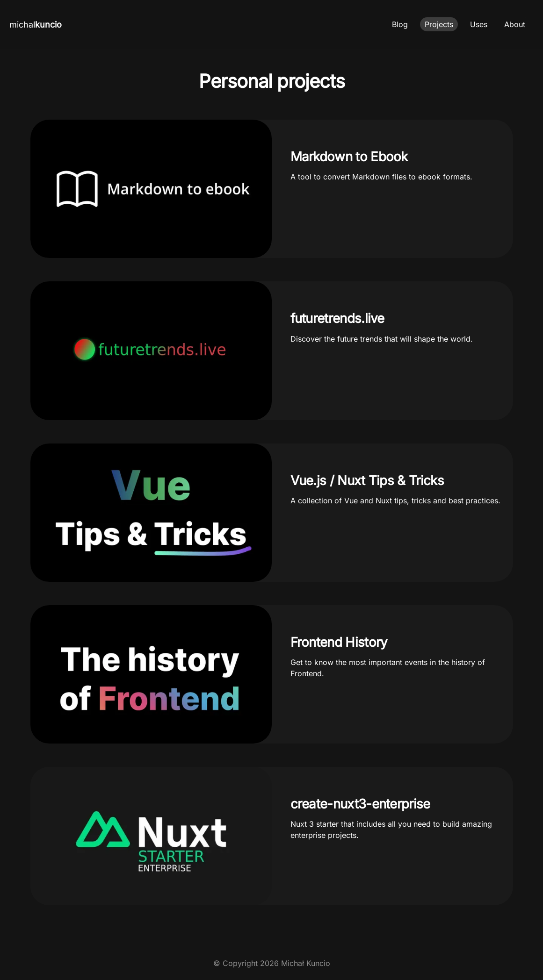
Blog (400, 24)
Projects (439, 24)
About (515, 24)
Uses (479, 24)
